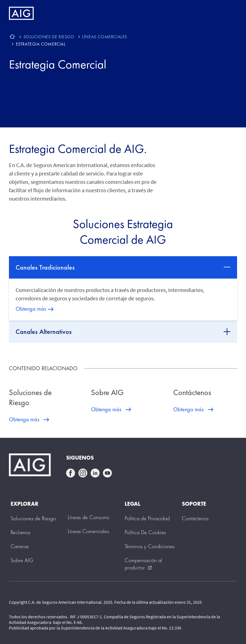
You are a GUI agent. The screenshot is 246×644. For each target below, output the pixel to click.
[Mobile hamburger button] (230, 13)
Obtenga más (31, 309)
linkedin (95, 473)
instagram (83, 473)
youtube (107, 473)
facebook (71, 473)
